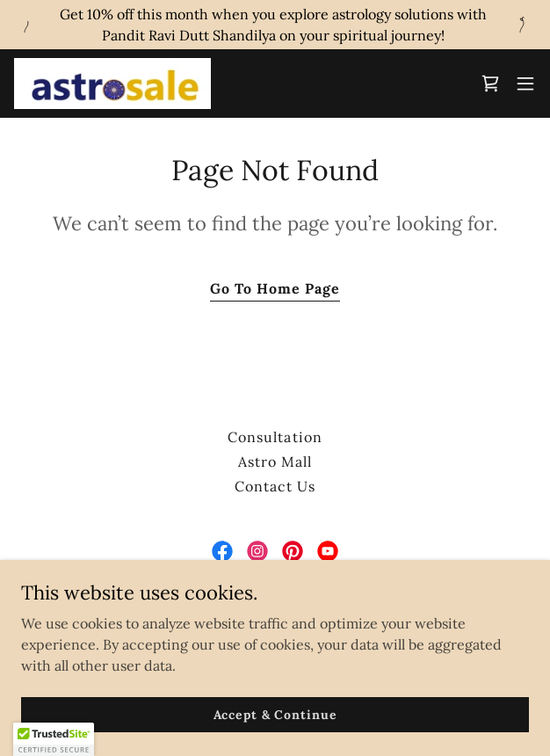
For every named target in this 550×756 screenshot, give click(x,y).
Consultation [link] (275, 437)
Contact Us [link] (275, 486)
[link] (112, 84)
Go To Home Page (275, 288)
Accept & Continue (275, 714)
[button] (525, 84)
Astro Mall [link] (275, 462)
